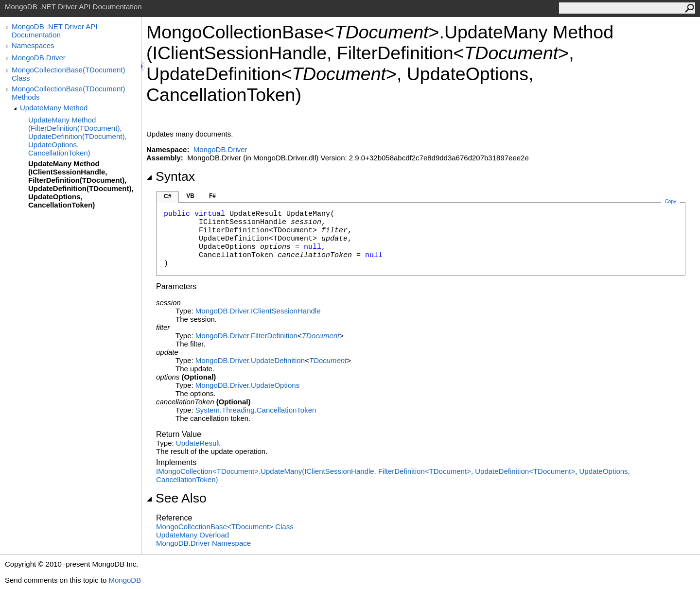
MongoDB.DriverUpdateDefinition (250, 360)
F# (212, 196)
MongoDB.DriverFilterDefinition (246, 336)
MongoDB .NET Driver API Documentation (54, 31)
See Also (176, 498)
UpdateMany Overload (192, 535)
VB (190, 196)
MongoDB (125, 580)
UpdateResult (198, 443)
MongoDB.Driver (39, 58)
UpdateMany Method (54, 108)
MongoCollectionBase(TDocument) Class (68, 74)
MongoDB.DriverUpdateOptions (247, 385)
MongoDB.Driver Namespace (203, 543)
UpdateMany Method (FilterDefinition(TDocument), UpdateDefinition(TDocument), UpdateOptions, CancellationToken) (78, 136)
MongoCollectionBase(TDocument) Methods (68, 93)
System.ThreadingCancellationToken (256, 410)
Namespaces (33, 45)
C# (167, 196)
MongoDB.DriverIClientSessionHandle (258, 311)
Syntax (171, 176)
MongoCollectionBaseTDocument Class (225, 527)
